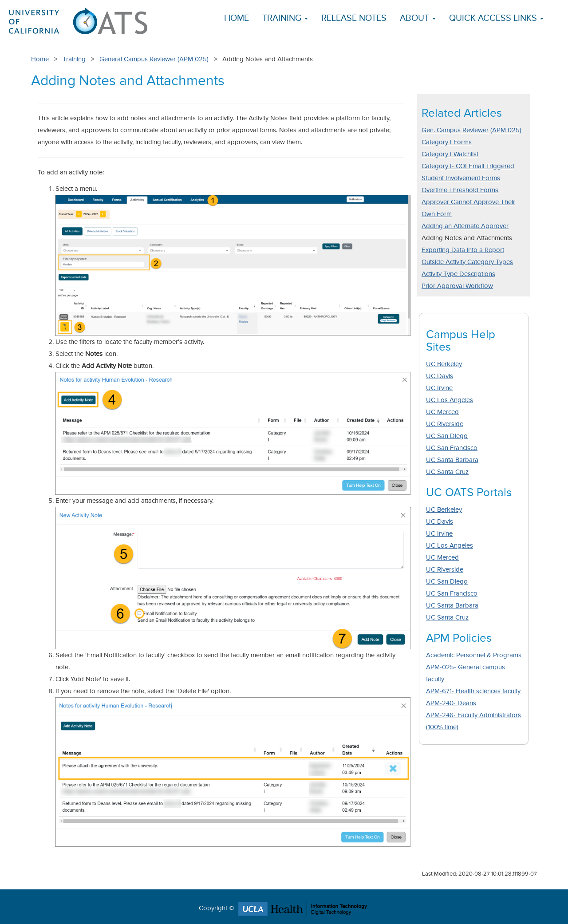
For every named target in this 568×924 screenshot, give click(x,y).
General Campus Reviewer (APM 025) (154, 59)
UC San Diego (447, 436)
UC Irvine (439, 388)
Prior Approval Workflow (457, 286)
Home (237, 18)
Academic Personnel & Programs (474, 655)
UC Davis (440, 376)
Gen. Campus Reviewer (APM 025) (471, 130)
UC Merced (442, 412)
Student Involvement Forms (461, 178)
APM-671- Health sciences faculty (473, 691)
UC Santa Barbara (452, 460)
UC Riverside (445, 424)
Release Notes (354, 18)
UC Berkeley (444, 364)
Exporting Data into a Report (463, 250)
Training (74, 59)
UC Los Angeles (450, 400)
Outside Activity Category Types (467, 262)
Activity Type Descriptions (458, 274)
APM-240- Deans (451, 703)
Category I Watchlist (450, 154)
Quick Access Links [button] (496, 18)
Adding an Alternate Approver (465, 226)
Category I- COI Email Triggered (468, 166)
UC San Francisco (452, 448)
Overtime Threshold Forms (460, 190)
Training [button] (285, 18)
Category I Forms (447, 142)
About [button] (418, 18)
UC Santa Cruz (447, 472)
